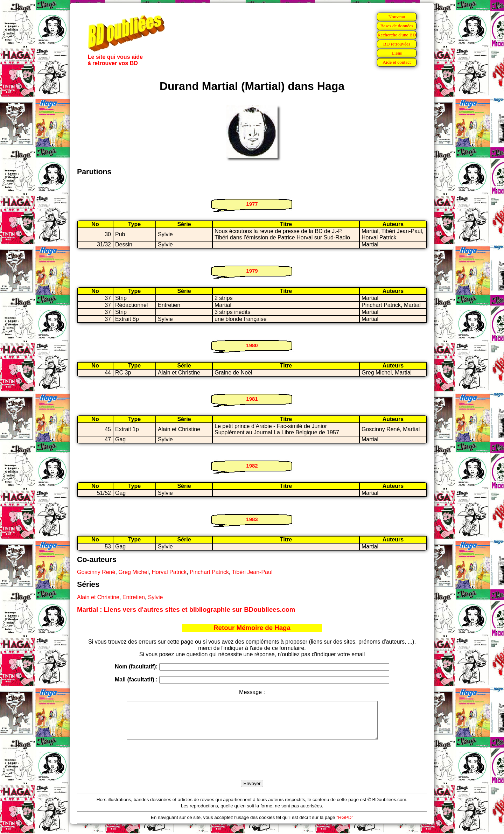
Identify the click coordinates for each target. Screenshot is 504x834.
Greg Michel (133, 572)
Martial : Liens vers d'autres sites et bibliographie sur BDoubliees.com (186, 609)
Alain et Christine (98, 597)
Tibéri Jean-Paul (252, 572)
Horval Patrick (169, 572)
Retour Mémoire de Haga (252, 628)
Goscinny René (96, 572)
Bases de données (397, 26)
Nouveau (397, 17)
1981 (252, 399)
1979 (252, 271)
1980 (252, 345)
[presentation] (252, 768)
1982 (252, 466)
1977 (252, 204)
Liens (397, 53)
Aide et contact (397, 62)
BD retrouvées (397, 44)
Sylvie (156, 597)
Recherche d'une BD (397, 35)
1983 (252, 519)
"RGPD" (345, 825)
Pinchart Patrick (209, 572)
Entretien (134, 597)
